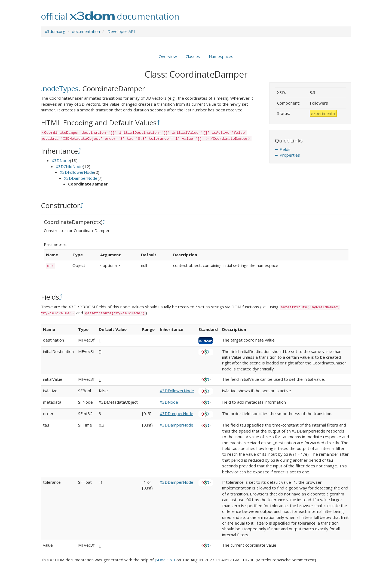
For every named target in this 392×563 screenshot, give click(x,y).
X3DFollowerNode (77, 172)
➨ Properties (287, 155)
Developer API (121, 31)
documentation (86, 31)
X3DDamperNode (81, 178)
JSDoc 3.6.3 (165, 560)
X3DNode (61, 160)
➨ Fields (283, 149)
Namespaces (221, 56)
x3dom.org (55, 31)
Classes (193, 56)
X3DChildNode (69, 166)
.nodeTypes (60, 89)
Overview (168, 56)
